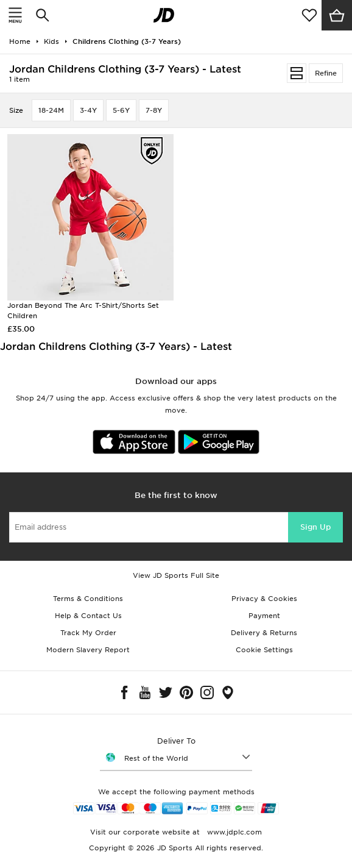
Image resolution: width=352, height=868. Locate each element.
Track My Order (88, 633)
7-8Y (154, 110)
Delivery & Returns (264, 633)
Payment (264, 616)
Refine (326, 73)
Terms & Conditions (88, 599)
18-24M (51, 110)
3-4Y (88, 110)
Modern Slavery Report (88, 650)
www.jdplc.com (233, 832)
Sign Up (315, 527)
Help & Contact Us (88, 616)
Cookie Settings (264, 650)
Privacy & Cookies (264, 599)
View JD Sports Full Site (176, 575)
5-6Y (121, 110)
